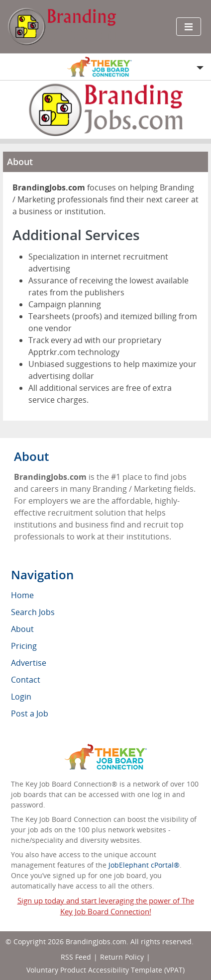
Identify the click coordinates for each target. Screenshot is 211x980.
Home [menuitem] (22, 595)
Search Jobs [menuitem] (33, 612)
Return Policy (122, 957)
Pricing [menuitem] (24, 646)
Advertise (29, 663)
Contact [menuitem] (26, 680)
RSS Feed (76, 957)
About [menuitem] (22, 629)
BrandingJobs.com (96, 941)
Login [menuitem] (21, 697)
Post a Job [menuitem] (30, 713)
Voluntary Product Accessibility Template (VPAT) (105, 970)
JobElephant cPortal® (144, 865)
